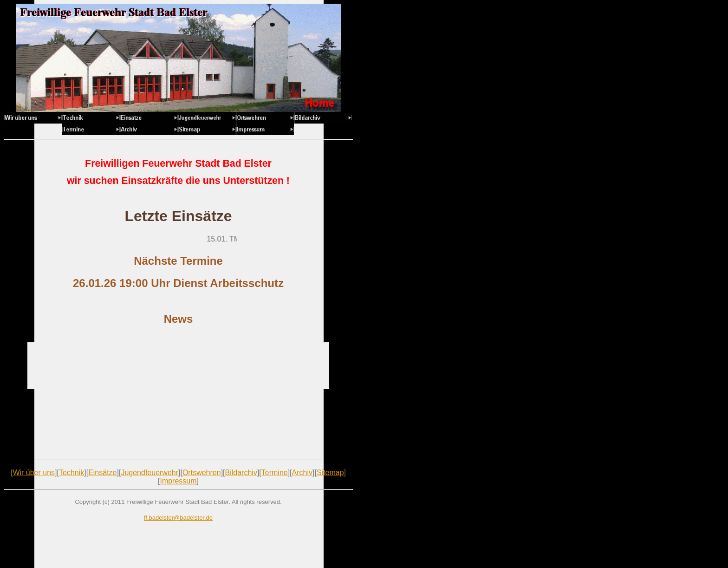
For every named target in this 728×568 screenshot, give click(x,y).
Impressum (178, 481)
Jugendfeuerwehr (149, 473)
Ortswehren (202, 473)
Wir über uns (34, 473)
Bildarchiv (241, 473)
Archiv (302, 473)
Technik (71, 473)
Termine (275, 473)
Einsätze (102, 473)
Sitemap (330, 473)
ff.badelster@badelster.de (178, 518)
